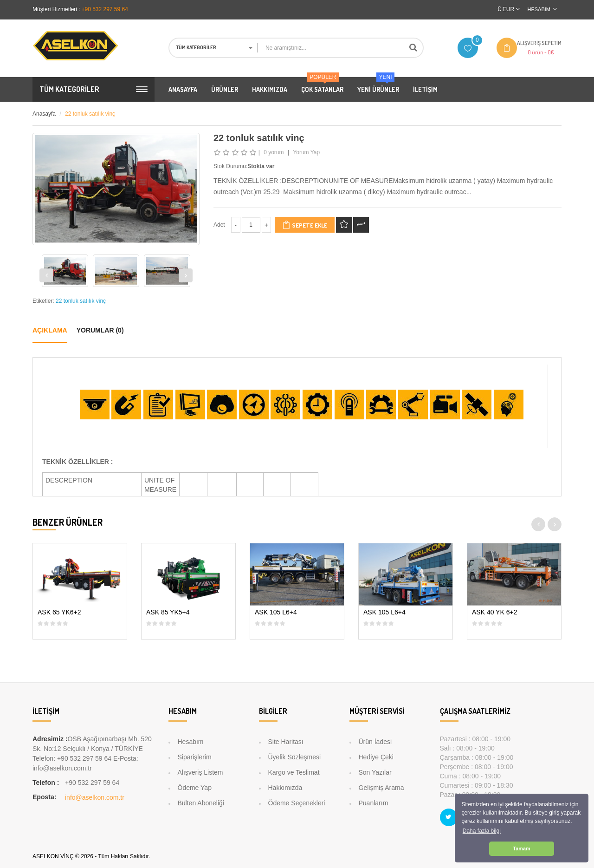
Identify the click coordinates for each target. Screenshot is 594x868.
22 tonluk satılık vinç (90, 114)
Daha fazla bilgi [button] (482, 831)
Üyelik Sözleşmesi (295, 757)
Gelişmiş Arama (381, 788)
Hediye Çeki (376, 757)
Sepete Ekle (305, 225)
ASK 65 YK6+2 (59, 612)
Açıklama (50, 330)
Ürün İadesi (375, 742)
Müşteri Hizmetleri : (56, 9)
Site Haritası (286, 742)
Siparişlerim (195, 757)
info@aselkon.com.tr (95, 797)
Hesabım (191, 742)
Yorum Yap (306, 152)
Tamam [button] (521, 848)
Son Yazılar (375, 772)
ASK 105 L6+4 (276, 612)
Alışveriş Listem (200, 772)
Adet (219, 225)
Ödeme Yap (195, 788)
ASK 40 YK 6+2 (494, 612)
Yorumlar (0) (100, 330)
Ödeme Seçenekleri (297, 803)
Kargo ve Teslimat (294, 772)
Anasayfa (44, 114)
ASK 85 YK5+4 (168, 612)
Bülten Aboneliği (201, 803)
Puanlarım (374, 803)
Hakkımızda (285, 788)
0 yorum (274, 152)
